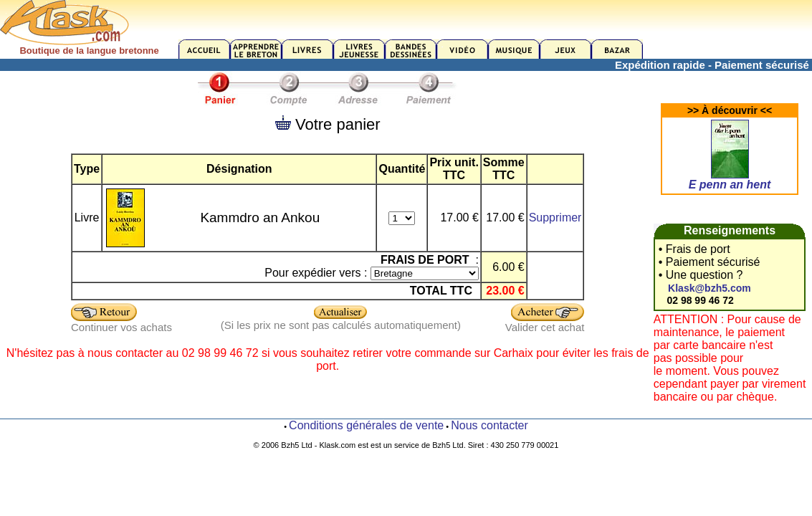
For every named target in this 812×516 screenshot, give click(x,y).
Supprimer (555, 218)
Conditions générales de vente (366, 425)
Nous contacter (489, 425)
